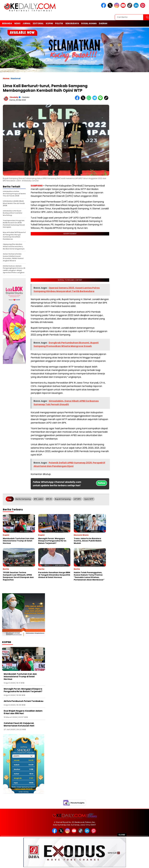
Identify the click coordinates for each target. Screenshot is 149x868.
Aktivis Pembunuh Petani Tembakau (24, 701)
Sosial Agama (89, 23)
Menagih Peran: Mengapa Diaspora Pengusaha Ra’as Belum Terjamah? (23, 690)
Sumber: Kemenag (24, 792)
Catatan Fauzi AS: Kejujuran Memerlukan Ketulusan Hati (19, 724)
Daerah (103, 23)
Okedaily (14, 97)
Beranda (7, 23)
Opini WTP (89, 499)
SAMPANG (37, 186)
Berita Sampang (23, 499)
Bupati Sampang (63, 499)
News (17, 23)
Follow (102, 483)
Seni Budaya (72, 23)
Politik (59, 23)
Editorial (38, 23)
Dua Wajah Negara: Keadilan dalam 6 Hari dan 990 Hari (23, 712)
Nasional (16, 78)
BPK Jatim (38, 499)
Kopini (49, 23)
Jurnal (27, 23)
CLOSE (122, 835)
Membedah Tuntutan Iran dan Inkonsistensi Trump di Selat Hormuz (20, 677)
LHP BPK (77, 499)
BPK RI (49, 499)
